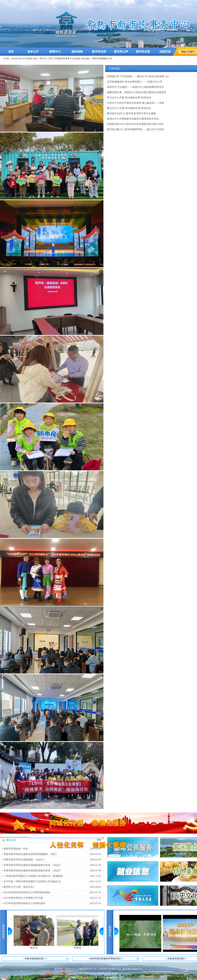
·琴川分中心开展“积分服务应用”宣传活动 (129, 98)
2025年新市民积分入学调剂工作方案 (52, 898)
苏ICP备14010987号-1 (133, 969)
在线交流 (165, 52)
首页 (11, 52)
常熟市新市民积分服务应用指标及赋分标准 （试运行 (52, 865)
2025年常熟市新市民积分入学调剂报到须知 (52, 893)
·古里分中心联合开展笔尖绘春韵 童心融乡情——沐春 (135, 103)
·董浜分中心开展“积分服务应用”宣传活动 (129, 108)
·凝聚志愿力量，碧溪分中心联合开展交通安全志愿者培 (136, 92)
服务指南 (77, 52)
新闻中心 (55, 52)
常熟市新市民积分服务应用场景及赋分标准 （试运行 (52, 871)
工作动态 (114, 69)
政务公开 (33, 52)
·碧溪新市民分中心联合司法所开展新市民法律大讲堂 (135, 124)
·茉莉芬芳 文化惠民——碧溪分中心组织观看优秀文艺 (135, 87)
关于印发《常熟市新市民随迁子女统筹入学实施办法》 (52, 882)
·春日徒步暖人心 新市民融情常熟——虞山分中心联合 (135, 129)
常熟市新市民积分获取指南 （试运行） (52, 860)
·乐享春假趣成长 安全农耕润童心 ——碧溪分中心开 (134, 82)
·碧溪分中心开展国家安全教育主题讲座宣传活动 (132, 119)
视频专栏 (110, 931)
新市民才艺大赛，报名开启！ (52, 887)
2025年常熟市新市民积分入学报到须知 (52, 903)
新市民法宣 (143, 52)
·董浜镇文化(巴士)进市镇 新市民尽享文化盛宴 (131, 113)
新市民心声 (121, 52)
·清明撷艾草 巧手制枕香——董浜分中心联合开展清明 (135, 76)
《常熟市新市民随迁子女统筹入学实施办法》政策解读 (52, 876)
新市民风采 (99, 52)
